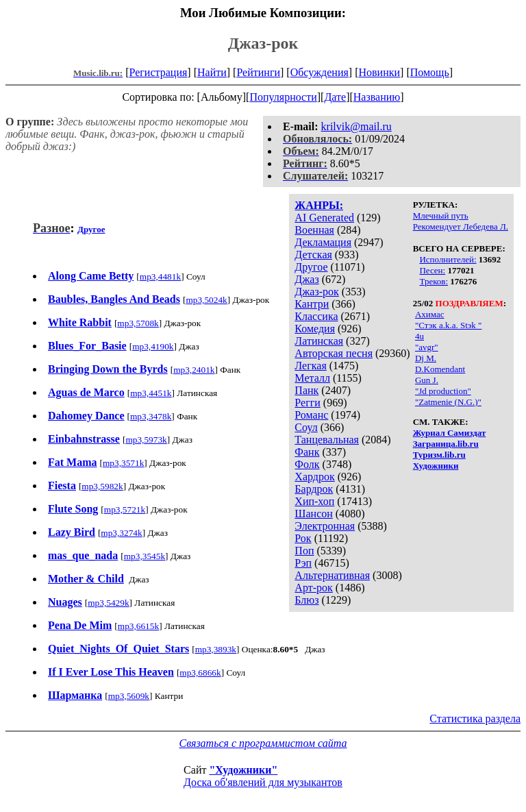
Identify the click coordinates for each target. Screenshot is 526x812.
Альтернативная (332, 575)
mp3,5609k (129, 696)
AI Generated (324, 218)
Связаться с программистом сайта (263, 743)
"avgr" (427, 347)
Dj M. (426, 358)
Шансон (313, 514)
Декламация (323, 242)
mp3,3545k (145, 556)
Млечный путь (441, 216)
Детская (313, 255)
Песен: (432, 270)
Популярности (283, 97)
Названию (377, 97)
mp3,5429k (108, 603)
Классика (316, 316)
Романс (311, 415)
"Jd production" (443, 391)
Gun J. (427, 380)
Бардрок (314, 489)
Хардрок (314, 477)
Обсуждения (320, 72)
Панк (306, 390)
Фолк (307, 464)
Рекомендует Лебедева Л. (461, 226)
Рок (303, 538)
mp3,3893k (216, 649)
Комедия (315, 329)
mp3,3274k (121, 533)
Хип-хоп (314, 501)
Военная (314, 230)
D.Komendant (440, 369)
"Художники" (243, 770)
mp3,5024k (206, 300)
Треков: (434, 281)
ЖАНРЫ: (319, 205)
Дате (335, 97)
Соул (306, 427)
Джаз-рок (317, 292)
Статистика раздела (475, 718)
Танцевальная (327, 440)
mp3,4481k (160, 276)
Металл (312, 378)
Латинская (319, 341)
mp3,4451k (151, 393)
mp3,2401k (194, 370)
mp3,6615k (138, 626)
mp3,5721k (125, 509)
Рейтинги (258, 72)
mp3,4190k (153, 346)
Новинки (379, 72)
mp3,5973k (146, 440)
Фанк (307, 452)
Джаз (306, 279)
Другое (311, 267)
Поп (304, 551)
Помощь (430, 72)
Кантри (312, 304)
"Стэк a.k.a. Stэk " (448, 325)
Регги (307, 403)
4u (419, 336)
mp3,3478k (151, 416)
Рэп (303, 563)
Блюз (306, 600)
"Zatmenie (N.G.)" (448, 402)
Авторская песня (334, 353)
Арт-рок (313, 588)
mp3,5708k (138, 323)
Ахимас (430, 314)
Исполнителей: (448, 259)
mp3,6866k (200, 673)
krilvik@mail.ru (356, 126)
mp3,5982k (102, 486)
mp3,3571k (123, 463)
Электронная (325, 526)
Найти (212, 72)
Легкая (310, 366)
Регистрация (159, 72)
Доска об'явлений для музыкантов (263, 782)
